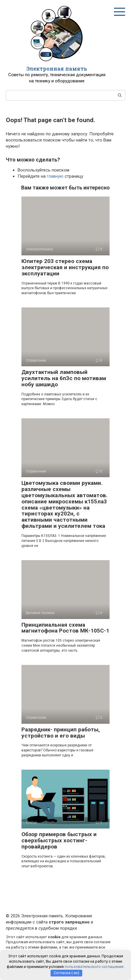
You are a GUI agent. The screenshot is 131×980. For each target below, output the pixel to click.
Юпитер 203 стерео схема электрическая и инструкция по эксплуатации (65, 267)
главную (55, 176)
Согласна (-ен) (67, 973)
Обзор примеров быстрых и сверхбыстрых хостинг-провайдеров (59, 840)
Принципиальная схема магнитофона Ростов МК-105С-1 (65, 628)
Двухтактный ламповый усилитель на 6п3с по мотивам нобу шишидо (64, 378)
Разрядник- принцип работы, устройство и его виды (61, 733)
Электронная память (57, 69)
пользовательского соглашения (94, 967)
